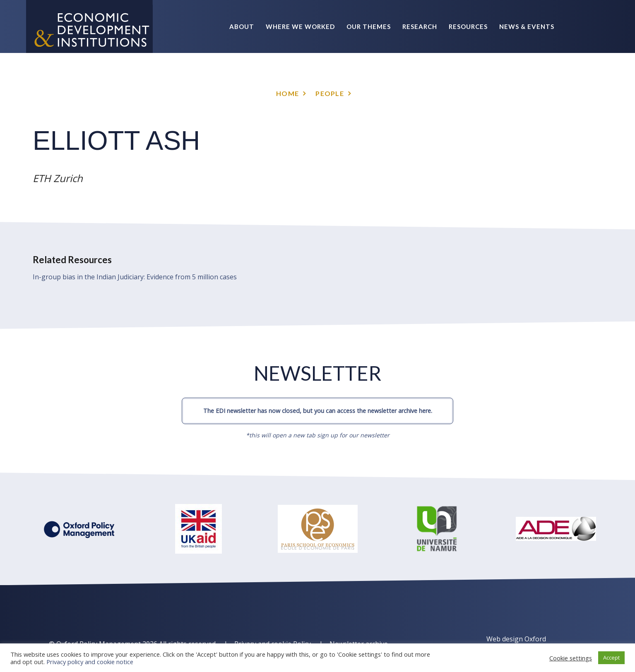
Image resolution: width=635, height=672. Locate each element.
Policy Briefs (530, 79)
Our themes (369, 26)
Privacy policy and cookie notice (90, 662)
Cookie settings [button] (571, 658)
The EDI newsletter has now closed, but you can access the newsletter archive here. (318, 411)
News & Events (527, 26)
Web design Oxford (516, 639)
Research (420, 26)
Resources (468, 26)
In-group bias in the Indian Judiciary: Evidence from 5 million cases (135, 277)
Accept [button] (611, 658)
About (242, 26)
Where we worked (300, 26)
